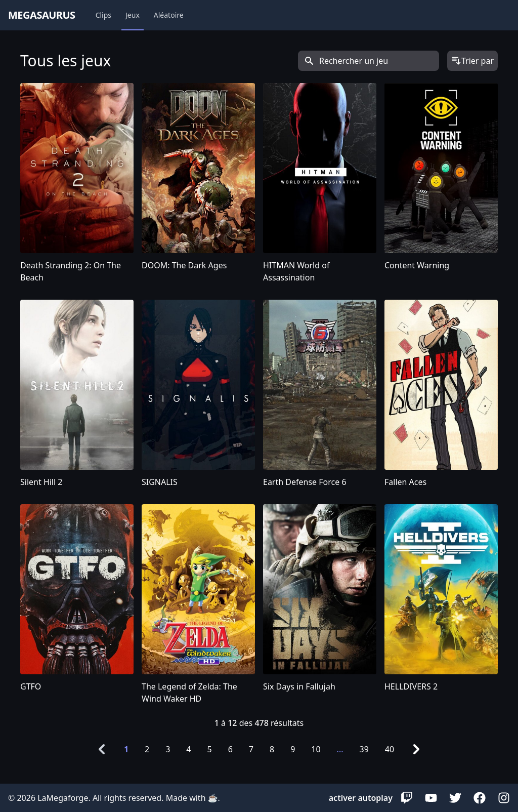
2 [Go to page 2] (147, 749)
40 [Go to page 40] (390, 749)
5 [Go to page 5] (210, 749)
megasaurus (42, 15)
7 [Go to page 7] (251, 749)
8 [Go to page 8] (272, 749)
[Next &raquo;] (416, 749)
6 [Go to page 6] (230, 749)
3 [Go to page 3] (168, 749)
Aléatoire (169, 15)
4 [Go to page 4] (188, 749)
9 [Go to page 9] (293, 749)
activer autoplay (361, 798)
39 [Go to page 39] (364, 749)
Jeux (133, 15)
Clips (103, 15)
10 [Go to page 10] (316, 749)
